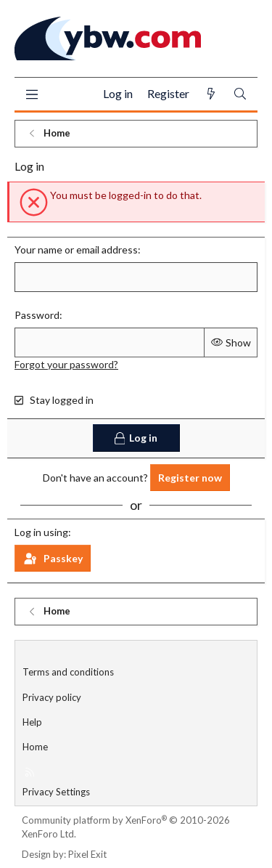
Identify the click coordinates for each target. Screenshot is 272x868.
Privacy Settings (56, 792)
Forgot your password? (66, 364)
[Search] (240, 94)
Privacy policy (52, 697)
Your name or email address (76, 250)
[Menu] (32, 94)
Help (32, 722)
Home (35, 747)
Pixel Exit (87, 854)
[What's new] (211, 94)
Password (37, 315)
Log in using (41, 532)
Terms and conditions (68, 672)
